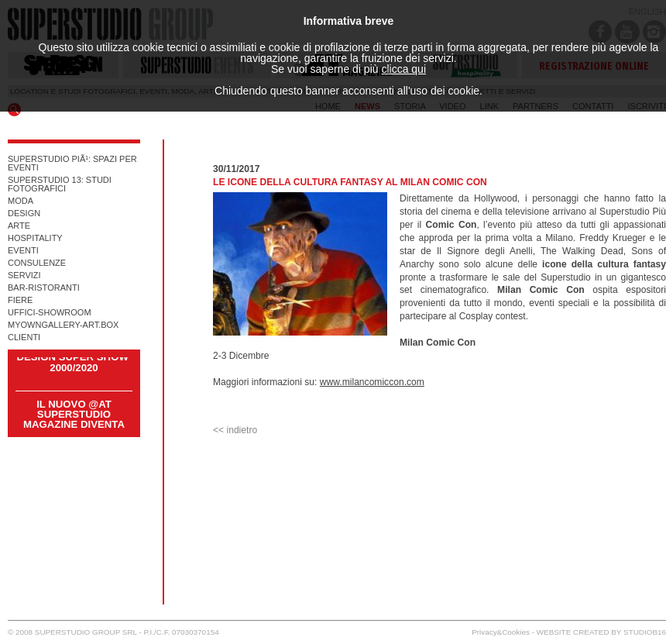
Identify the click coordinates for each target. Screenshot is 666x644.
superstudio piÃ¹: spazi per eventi (72, 164)
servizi (24, 276)
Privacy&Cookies (501, 632)
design (24, 214)
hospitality (35, 238)
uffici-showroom (50, 313)
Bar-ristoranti (44, 288)
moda (21, 201)
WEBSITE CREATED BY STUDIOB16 (601, 632)
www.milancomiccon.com (372, 382)
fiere (20, 300)
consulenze (37, 263)
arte (19, 226)
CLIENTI (24, 337)
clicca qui (403, 69)
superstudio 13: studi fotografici (60, 184)
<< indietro (235, 430)
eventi (23, 251)
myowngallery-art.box (63, 325)
